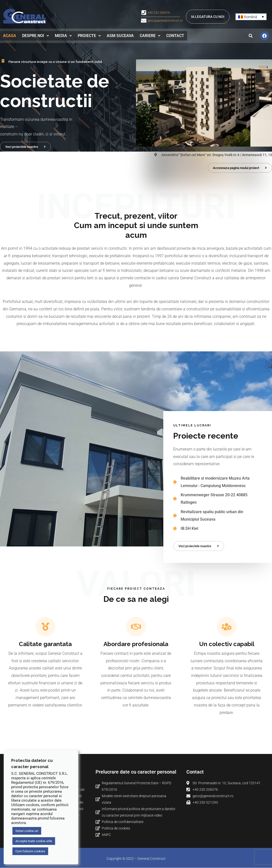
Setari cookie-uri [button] (27, 831)
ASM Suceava (120, 35)
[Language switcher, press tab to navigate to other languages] (251, 17)
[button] (35, 36)
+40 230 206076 (159, 13)
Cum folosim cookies (30, 851)
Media (63, 35)
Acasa (10, 35)
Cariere (150, 35)
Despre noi (35, 35)
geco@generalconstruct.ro (165, 21)
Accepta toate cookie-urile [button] (34, 841)
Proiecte (89, 35)
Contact (175, 35)
